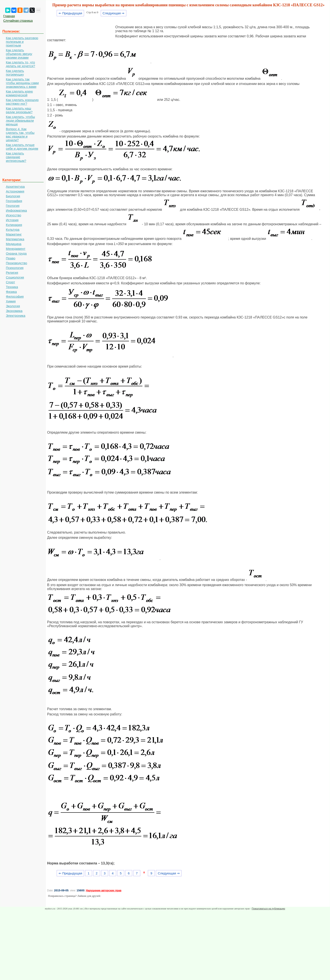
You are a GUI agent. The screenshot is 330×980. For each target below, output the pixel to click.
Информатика (16, 210)
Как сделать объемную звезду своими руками (19, 54)
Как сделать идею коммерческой (19, 93)
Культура (13, 230)
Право (11, 258)
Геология (13, 206)
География (14, 201)
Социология (15, 277)
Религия (12, 273)
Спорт (10, 282)
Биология (13, 196)
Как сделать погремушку (15, 73)
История (12, 220)
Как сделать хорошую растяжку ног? (22, 102)
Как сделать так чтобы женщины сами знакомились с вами (22, 83)
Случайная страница (18, 21)
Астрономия (15, 191)
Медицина (14, 244)
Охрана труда (16, 253)
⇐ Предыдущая (70, 13)
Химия (11, 301)
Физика (11, 292)
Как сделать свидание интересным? (16, 157)
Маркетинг (14, 234)
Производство (16, 263)
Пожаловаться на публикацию (268, 909)
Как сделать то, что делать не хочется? (21, 64)
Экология (13, 306)
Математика (15, 239)
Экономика (14, 311)
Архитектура (15, 187)
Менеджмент (16, 249)
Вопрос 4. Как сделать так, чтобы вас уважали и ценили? (20, 134)
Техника (12, 287)
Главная (9, 16)
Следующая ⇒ (113, 13)
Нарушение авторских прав (104, 890)
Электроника (16, 316)
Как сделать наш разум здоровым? (19, 110)
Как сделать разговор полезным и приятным (22, 42)
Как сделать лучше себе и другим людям (22, 147)
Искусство (13, 215)
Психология (15, 268)
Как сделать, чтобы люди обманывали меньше (20, 120)
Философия (15, 296)
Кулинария (14, 225)
